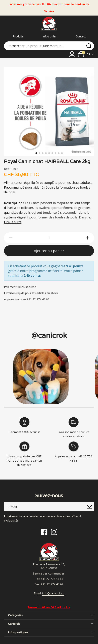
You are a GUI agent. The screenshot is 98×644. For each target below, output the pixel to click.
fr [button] (89, 54)
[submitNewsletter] (89, 507)
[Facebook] (44, 532)
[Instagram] (54, 532)
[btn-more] (88, 238)
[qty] (49, 238)
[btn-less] (10, 238)
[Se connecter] (72, 54)
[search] (89, 46)
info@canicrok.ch (53, 593)
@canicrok (49, 336)
